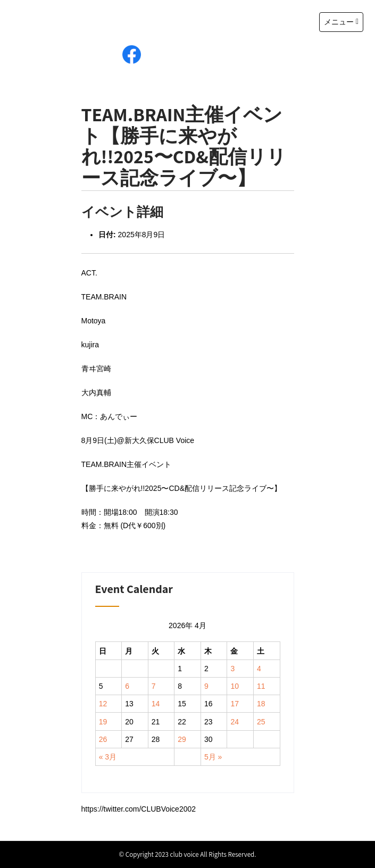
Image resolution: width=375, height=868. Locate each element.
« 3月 (108, 757)
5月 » (213, 757)
